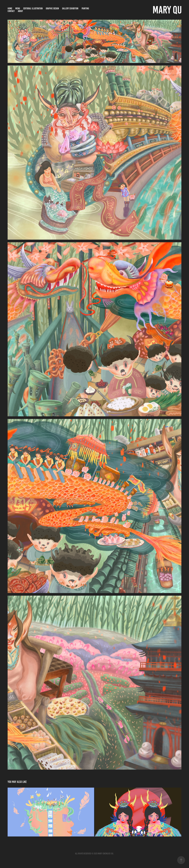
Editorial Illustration (33, 8)
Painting (85, 8)
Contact (11, 11)
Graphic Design (52, 8)
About (20, 11)
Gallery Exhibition (70, 8)
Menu (18, 8)
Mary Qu (167, 10)
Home (10, 8)
